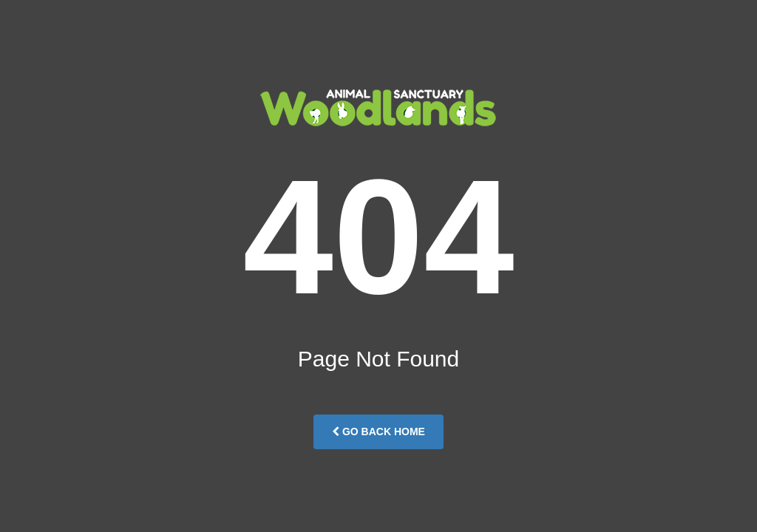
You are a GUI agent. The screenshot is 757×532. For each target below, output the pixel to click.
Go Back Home (378, 432)
